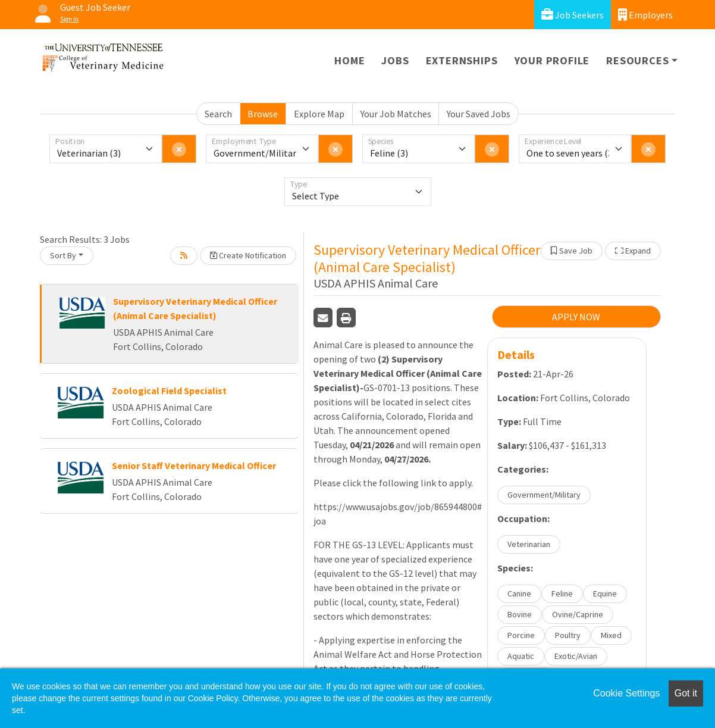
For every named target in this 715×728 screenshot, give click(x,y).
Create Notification (248, 255)
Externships (462, 60)
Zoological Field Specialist (169, 390)
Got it (686, 693)
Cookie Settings (626, 693)
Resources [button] (637, 60)
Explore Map (319, 114)
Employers (645, 15)
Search (218, 114)
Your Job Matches (396, 114)
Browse (263, 114)
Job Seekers (573, 15)
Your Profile (552, 60)
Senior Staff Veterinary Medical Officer (194, 465)
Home (349, 60)
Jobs (395, 60)
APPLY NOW (576, 317)
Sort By (63, 255)
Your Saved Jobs (479, 114)
